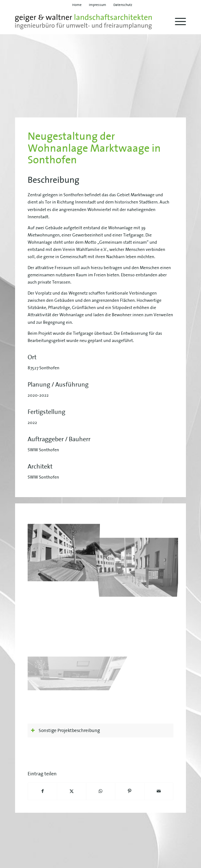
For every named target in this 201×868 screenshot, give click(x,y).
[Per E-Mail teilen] (159, 791)
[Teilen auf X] (71, 791)
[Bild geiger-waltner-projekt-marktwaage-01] (65, 551)
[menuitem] (77, 5)
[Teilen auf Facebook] (42, 791)
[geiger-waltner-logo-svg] (83, 22)
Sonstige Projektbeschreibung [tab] (65, 730)
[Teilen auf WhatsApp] (101, 791)
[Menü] (177, 22)
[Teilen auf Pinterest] (130, 791)
